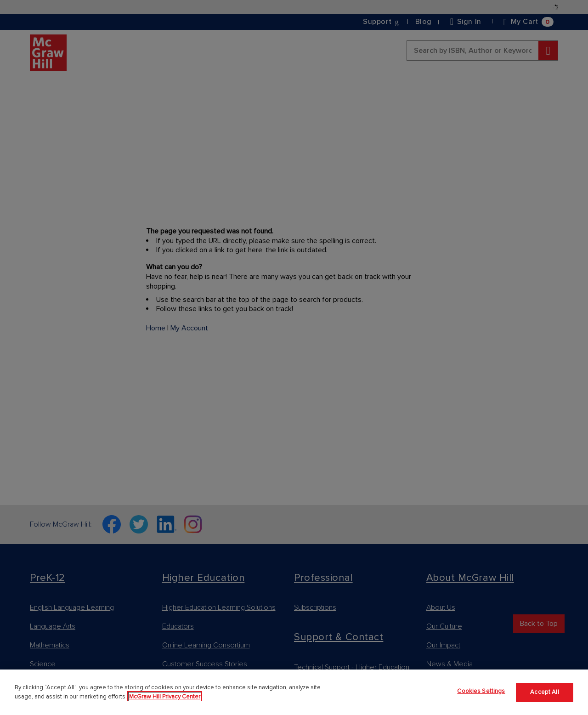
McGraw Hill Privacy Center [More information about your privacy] (165, 697)
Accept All (544, 692)
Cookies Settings (481, 691)
